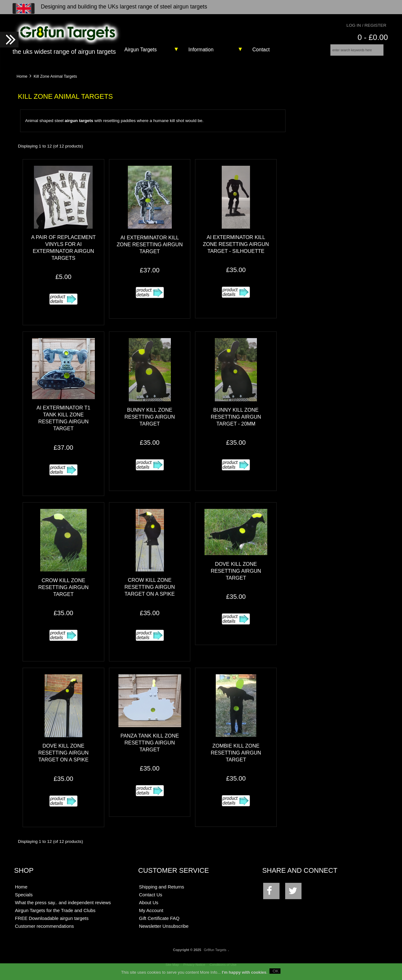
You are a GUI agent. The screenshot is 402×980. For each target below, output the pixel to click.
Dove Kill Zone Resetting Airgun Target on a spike (63, 757)
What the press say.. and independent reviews (63, 907)
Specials (24, 899)
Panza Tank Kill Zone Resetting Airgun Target (149, 747)
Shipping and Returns (162, 891)
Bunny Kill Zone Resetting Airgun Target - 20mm (236, 421)
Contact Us (151, 899)
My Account (151, 915)
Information (201, 50)
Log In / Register (366, 25)
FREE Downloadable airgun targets (52, 923)
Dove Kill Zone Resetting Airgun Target (236, 575)
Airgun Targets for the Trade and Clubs (55, 915)
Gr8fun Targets (215, 954)
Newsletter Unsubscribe (164, 930)
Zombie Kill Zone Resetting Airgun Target (236, 757)
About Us (149, 907)
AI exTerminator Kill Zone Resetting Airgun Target (149, 248)
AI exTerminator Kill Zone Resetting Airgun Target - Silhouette (236, 248)
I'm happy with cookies (244, 972)
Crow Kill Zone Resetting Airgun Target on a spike (149, 591)
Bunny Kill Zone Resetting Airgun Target (149, 421)
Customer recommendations (44, 930)
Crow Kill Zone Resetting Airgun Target (63, 591)
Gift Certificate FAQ (159, 923)
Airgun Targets (141, 50)
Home (22, 80)
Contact (261, 50)
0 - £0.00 (373, 37)
